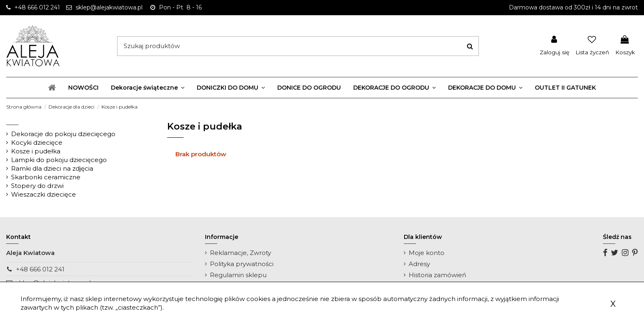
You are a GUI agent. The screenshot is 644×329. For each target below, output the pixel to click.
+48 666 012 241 (40, 269)
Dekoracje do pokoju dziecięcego (63, 134)
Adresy (419, 264)
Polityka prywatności (242, 264)
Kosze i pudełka (36, 151)
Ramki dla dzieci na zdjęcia (52, 168)
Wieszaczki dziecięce (44, 194)
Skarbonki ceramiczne (46, 177)
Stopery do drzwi (37, 186)
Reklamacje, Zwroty (240, 253)
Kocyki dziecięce (37, 142)
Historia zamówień (437, 275)
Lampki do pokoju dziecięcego (59, 160)
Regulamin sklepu (238, 275)
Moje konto (427, 253)
